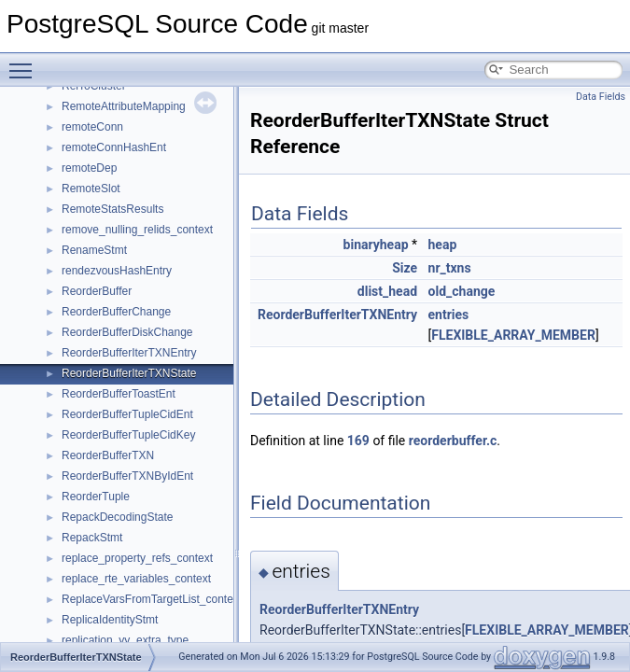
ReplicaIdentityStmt (110, 620)
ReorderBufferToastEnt (119, 394)
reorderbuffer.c (453, 441)
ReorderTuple (96, 497)
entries (449, 315)
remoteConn (92, 127)
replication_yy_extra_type (125, 640)
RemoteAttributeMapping (124, 106)
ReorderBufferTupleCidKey (128, 435)
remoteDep (89, 168)
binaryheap (376, 245)
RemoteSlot (91, 189)
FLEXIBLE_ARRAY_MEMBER (513, 335)
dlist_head (387, 291)
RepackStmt (92, 538)
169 (358, 441)
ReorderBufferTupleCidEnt (127, 414)
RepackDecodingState (117, 517)
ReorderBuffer (97, 291)
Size (405, 268)
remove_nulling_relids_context (137, 230)
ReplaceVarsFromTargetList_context (152, 599)
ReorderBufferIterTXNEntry (129, 353)
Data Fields (601, 97)
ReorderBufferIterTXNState (129, 373)
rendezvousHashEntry (117, 271)
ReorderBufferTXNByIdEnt (127, 476)
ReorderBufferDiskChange (127, 332)
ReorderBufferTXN (108, 455)
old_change (462, 291)
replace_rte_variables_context (136, 579)
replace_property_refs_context (137, 558)
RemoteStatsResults (112, 209)
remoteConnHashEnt (114, 147)
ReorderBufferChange (116, 312)
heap (443, 245)
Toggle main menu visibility (25, 63)
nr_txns (450, 268)
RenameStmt (94, 250)
